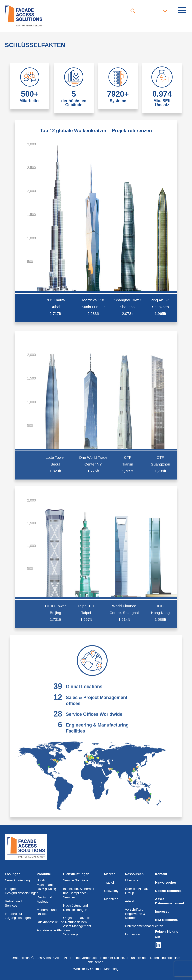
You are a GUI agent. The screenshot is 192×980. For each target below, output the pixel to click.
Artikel (129, 901)
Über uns (132, 880)
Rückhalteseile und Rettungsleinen (62, 922)
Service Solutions (76, 880)
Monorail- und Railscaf (47, 912)
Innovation (132, 934)
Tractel (109, 882)
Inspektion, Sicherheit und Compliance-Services (79, 893)
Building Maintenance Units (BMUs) (46, 885)
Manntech (111, 899)
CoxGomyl (112, 891)
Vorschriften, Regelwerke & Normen (135, 914)
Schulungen (72, 934)
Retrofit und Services (13, 903)
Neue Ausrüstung (17, 880)
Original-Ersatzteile (77, 918)
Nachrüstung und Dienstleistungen (76, 908)
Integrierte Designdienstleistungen (22, 891)
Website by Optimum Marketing (96, 969)
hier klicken (116, 958)
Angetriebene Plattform (53, 930)
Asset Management (77, 926)
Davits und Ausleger (44, 899)
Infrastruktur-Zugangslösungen (18, 916)
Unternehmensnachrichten (144, 926)
